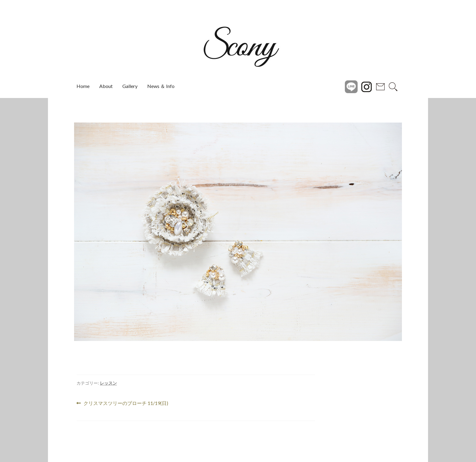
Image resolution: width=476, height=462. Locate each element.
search (393, 86)
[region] (238, 232)
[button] (61, 232)
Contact (380, 86)
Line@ (351, 86)
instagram (366, 86)
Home (83, 86)
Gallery (130, 86)
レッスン (108, 383)
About (106, 86)
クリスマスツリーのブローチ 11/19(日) (126, 403)
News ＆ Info (161, 86)
